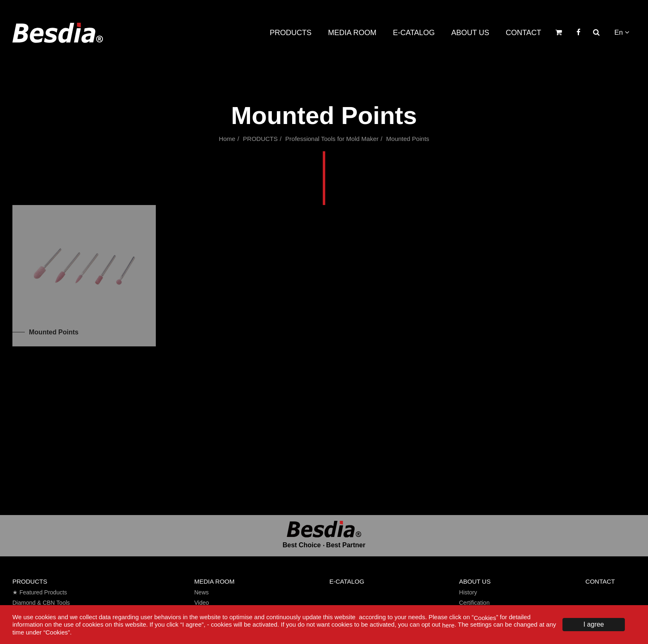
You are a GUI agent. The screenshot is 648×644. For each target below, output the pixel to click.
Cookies (485, 617)
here (448, 625)
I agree (594, 624)
